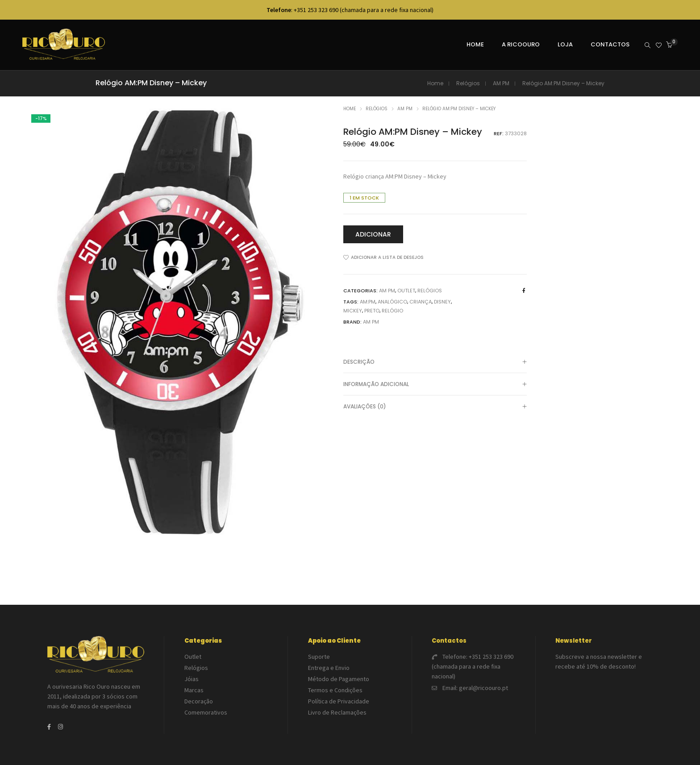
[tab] (435, 362)
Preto (372, 311)
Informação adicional (435, 385)
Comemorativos (206, 712)
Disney (442, 302)
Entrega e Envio (329, 668)
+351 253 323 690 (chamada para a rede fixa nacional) (473, 666)
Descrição (435, 362)
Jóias (192, 679)
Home (435, 83)
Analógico (392, 302)
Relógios (468, 83)
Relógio (392, 311)
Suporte (319, 657)
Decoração (199, 701)
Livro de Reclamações (337, 712)
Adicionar (373, 234)
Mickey (353, 311)
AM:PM (368, 302)
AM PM (501, 83)
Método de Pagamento (339, 679)
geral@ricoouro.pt (483, 688)
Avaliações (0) (435, 407)
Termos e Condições (335, 690)
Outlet (406, 291)
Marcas (194, 690)
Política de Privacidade (339, 701)
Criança (421, 302)
